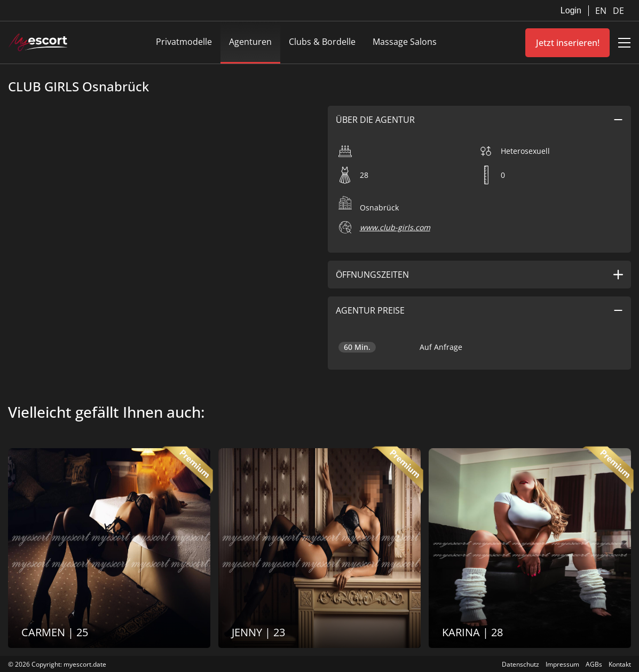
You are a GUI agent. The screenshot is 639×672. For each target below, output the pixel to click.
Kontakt (620, 664)
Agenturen (250, 42)
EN (602, 11)
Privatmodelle (184, 42)
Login (571, 10)
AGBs (594, 664)
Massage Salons (405, 42)
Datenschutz (520, 664)
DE (618, 11)
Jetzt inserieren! (568, 43)
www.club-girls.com (395, 227)
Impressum (562, 664)
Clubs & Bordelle (322, 42)
